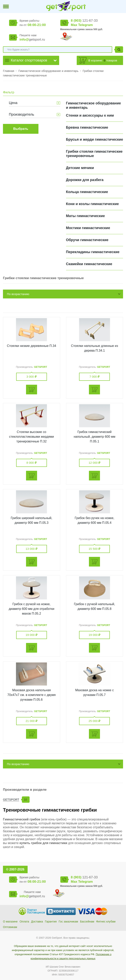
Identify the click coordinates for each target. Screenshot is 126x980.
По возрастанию (18, 294)
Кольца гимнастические (87, 192)
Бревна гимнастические (87, 127)
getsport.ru (32, 39)
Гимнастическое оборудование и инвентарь (49, 71)
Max (74, 25)
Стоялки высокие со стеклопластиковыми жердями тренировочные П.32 (31, 437)
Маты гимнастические (85, 216)
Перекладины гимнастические (93, 252)
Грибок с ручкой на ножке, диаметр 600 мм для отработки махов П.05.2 (31, 609)
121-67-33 (84, 21)
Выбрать (21, 129)
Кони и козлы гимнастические (92, 204)
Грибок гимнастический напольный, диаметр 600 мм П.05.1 (95, 437)
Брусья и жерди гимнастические (95, 139)
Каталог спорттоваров (29, 60)
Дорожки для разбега (85, 180)
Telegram (85, 25)
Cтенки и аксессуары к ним (90, 115)
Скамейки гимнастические (89, 264)
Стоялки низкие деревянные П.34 (32, 346)
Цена (13, 103)
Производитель (21, 114)
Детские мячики (80, 168)
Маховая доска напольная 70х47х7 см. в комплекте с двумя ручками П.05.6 (31, 695)
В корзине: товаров (103, 60)
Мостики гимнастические (88, 228)
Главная (9, 71)
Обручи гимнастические (87, 240)
